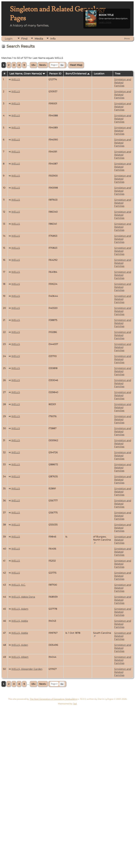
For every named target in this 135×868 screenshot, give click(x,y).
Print (127, 39)
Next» (43, 65)
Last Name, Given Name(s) (27, 74)
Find (24, 39)
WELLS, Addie (20, 621)
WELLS (16, 79)
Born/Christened (78, 74)
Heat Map (76, 65)
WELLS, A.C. (18, 585)
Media (39, 39)
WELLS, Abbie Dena (23, 597)
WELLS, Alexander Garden (27, 669)
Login (9, 39)
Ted (75, 704)
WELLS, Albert (20, 657)
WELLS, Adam (20, 609)
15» (33, 65)
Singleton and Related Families (123, 83)
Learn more (105, 22)
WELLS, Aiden (20, 645)
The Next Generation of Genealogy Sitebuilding (54, 699)
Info (53, 39)
